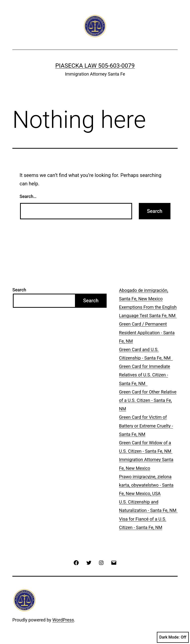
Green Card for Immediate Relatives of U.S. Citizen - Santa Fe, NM (145, 375)
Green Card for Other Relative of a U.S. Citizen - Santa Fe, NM (148, 400)
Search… (28, 196)
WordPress (63, 620)
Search (19, 290)
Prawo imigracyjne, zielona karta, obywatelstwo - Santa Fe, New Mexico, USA (146, 485)
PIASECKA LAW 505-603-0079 (95, 66)
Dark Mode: (173, 637)
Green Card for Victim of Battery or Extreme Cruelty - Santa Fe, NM (146, 426)
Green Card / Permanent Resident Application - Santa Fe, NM (147, 332)
